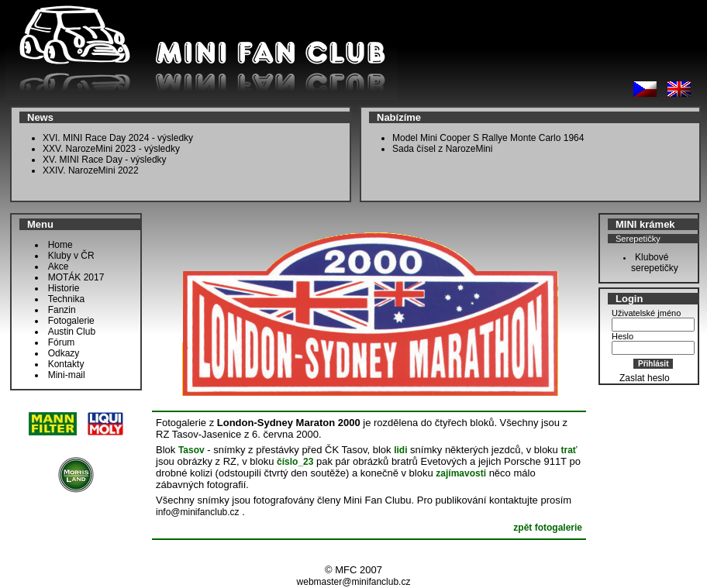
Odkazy (64, 353)
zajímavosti (461, 473)
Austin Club (72, 332)
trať (569, 450)
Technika (66, 299)
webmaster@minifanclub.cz (354, 582)
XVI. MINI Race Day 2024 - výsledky (118, 138)
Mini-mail (67, 375)
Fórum (62, 342)
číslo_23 (295, 462)
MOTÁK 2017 (76, 277)
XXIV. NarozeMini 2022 (91, 170)
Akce (59, 266)
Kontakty (66, 364)
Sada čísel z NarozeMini (442, 149)
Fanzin (62, 310)
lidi (400, 450)
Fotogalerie (71, 321)
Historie (64, 288)
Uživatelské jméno (646, 313)
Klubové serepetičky (651, 263)
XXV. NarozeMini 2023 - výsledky (111, 149)
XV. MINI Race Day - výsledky (105, 160)
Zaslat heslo (645, 378)
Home (60, 245)
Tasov (191, 450)
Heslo (623, 336)
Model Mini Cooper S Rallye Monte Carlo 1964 (488, 138)
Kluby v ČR (71, 256)
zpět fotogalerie (548, 528)
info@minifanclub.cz (198, 512)
